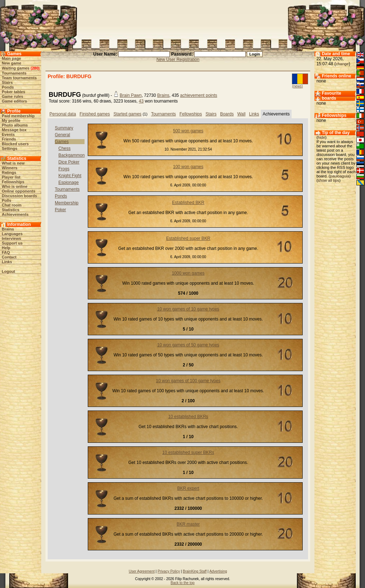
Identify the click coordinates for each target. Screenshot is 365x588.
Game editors (14, 101)
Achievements (15, 214)
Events (8, 134)
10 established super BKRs (188, 452)
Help (6, 248)
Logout (8, 271)
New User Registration (178, 60)
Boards (227, 114)
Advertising (218, 571)
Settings (9, 148)
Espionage (69, 182)
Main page (11, 58)
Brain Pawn (131, 95)
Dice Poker (69, 162)
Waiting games (16, 68)
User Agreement (141, 571)
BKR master (188, 524)
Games (62, 142)
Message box (14, 130)
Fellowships (13, 182)
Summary (64, 128)
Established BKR (188, 203)
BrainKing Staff (195, 571)
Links (7, 262)
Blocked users (15, 144)
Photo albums (15, 125)
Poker (60, 210)
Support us (12, 243)
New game (11, 63)
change (342, 64)
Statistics (11, 210)
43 (141, 101)
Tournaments (14, 73)
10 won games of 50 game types (188, 345)
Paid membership (18, 116)
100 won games (188, 167)
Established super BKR (188, 238)
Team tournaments (19, 78)
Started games (128, 114)
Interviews (11, 238)
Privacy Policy (169, 571)
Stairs (7, 82)
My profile (11, 120)
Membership (67, 203)
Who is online (15, 186)
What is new (13, 163)
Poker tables (13, 92)
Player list (11, 177)
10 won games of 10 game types (188, 309)
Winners (9, 168)
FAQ (6, 252)
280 (35, 68)
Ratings (9, 172)
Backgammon (71, 155)
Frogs (64, 169)
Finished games (95, 114)
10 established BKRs (188, 417)
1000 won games (188, 273)
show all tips (328, 180)
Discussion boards (19, 196)
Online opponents (19, 191)
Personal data (63, 114)
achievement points (199, 95)
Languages (12, 234)
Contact (9, 257)
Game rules (13, 96)
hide (321, 137)
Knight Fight (70, 176)
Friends (9, 139)
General (63, 135)
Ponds (8, 87)
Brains (8, 229)
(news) (297, 86)
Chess (64, 148)
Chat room (12, 205)
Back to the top (182, 583)
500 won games (188, 131)
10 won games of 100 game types (188, 381)
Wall (241, 114)
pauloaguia (340, 176)
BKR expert (188, 488)
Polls (6, 200)
